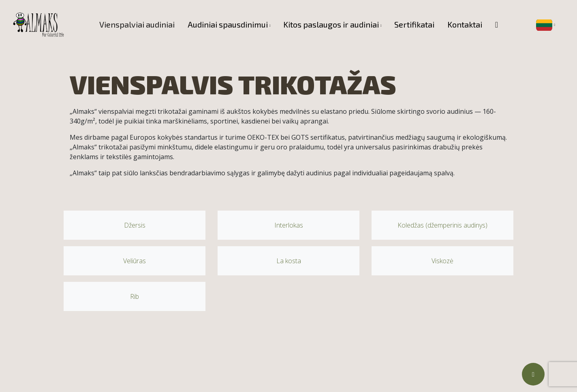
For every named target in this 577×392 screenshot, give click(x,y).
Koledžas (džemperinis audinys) (442, 225)
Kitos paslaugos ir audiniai (331, 24)
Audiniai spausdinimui (228, 24)
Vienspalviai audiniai (137, 24)
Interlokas (289, 225)
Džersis (135, 225)
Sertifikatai (414, 24)
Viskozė (442, 261)
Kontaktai (465, 24)
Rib (135, 296)
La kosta (289, 261)
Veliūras (135, 261)
